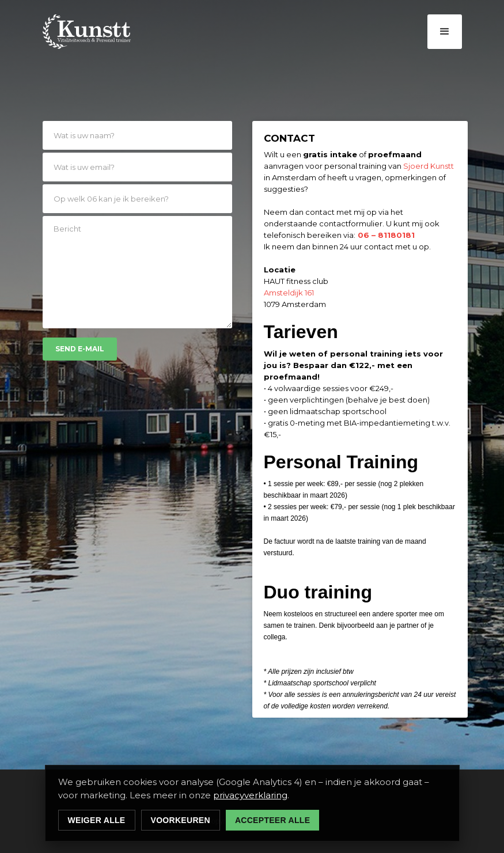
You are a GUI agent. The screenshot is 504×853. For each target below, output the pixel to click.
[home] (87, 32)
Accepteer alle (272, 820)
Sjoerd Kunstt (429, 166)
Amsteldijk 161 (289, 293)
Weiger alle (97, 820)
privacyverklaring (250, 795)
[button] (445, 32)
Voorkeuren (181, 820)
